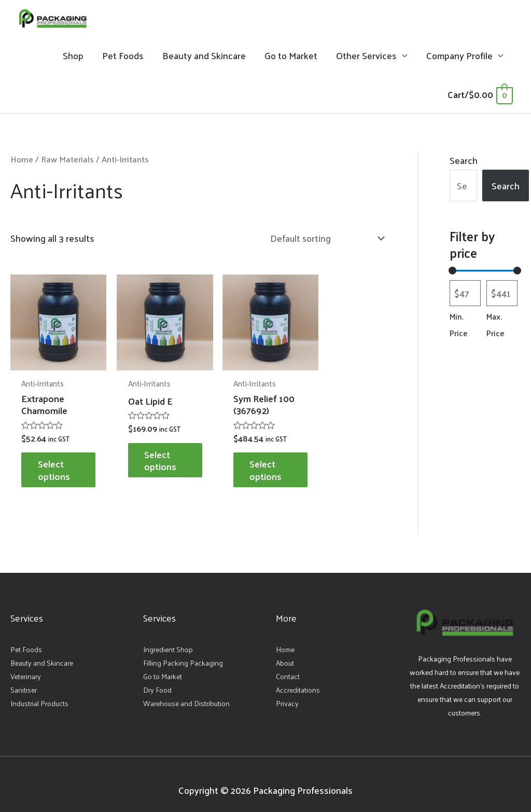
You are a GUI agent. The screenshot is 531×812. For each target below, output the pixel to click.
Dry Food (157, 685)
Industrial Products (39, 698)
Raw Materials (68, 162)
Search (464, 163)
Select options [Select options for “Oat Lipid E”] (155, 455)
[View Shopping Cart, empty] (480, 97)
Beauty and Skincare (204, 58)
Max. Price (495, 329)
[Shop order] (324, 242)
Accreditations (298, 685)
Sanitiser (24, 685)
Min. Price (459, 329)
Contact (288, 671)
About (285, 658)
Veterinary (26, 671)
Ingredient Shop (168, 644)
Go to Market (291, 58)
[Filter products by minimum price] (465, 297)
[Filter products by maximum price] (502, 297)
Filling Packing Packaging (183, 658)
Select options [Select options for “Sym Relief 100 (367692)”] (252, 464)
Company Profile (459, 58)
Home (22, 162)
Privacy (287, 698)
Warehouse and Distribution (186, 698)
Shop (73, 58)
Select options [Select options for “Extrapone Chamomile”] (59, 464)
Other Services (366, 58)
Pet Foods (123, 58)
